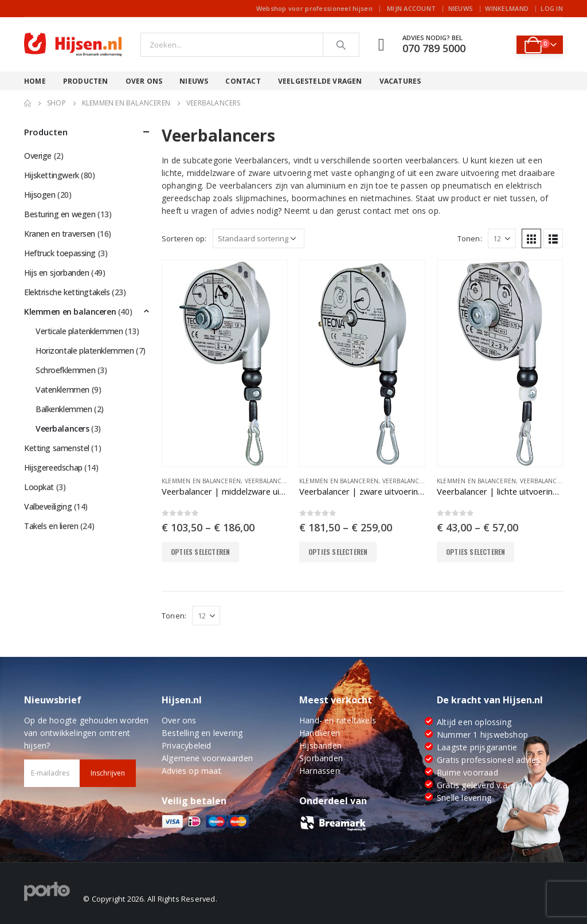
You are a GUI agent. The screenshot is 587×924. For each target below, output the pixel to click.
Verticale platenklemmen (79, 331)
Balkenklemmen (64, 409)
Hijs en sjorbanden (56, 273)
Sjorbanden (321, 758)
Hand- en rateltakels (338, 720)
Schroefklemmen (65, 370)
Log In (552, 8)
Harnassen (320, 771)
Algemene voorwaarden (207, 758)
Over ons (144, 81)
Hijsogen (40, 195)
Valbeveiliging (48, 506)
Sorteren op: (184, 238)
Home (35, 81)
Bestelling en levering (202, 733)
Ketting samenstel (57, 448)
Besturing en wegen (60, 214)
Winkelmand (507, 8)
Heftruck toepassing (60, 253)
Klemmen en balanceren (201, 481)
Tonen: (470, 238)
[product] (225, 363)
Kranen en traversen (60, 234)
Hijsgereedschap (53, 467)
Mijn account (411, 8)
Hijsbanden (320, 745)
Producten (86, 81)
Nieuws (461, 8)
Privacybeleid (187, 745)
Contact (243, 81)
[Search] (341, 45)
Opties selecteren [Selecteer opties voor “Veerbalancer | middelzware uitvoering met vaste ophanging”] (200, 552)
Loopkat (39, 487)
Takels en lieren (51, 526)
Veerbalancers (269, 481)
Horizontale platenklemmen (85, 351)
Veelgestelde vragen (320, 81)
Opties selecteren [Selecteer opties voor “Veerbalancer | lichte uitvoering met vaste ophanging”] (476, 552)
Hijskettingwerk (52, 175)
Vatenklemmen (62, 389)
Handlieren (320, 733)
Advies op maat (191, 771)
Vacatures (400, 81)
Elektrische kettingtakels (67, 292)
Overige (38, 156)
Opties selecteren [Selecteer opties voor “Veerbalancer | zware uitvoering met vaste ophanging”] (338, 552)
